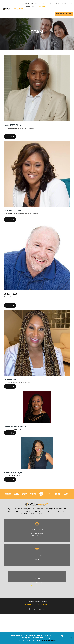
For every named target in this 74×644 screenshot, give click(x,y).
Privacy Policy (29, 605)
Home (27, 3)
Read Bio (10, 136)
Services (42, 3)
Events (51, 3)
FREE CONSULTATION (64, 14)
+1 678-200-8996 (42, 7)
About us (34, 3)
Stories (58, 3)
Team (33, 7)
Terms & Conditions (42, 605)
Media (64, 3)
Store (28, 7)
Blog (70, 3)
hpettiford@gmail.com (37, 559)
